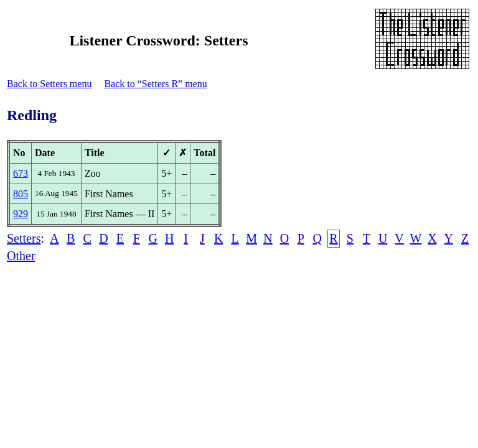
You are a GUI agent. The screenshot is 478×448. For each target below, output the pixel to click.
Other (21, 256)
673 (21, 173)
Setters (24, 238)
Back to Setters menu (49, 84)
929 (21, 214)
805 (21, 194)
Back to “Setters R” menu (155, 84)
